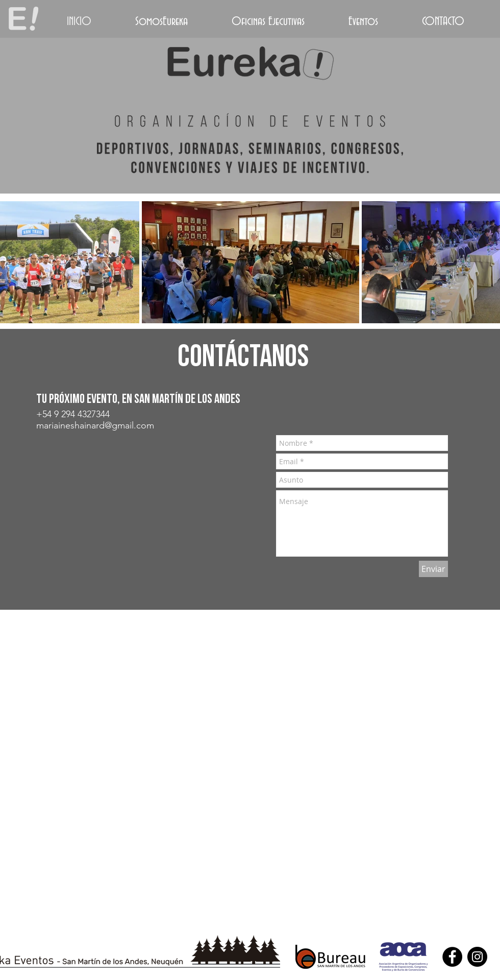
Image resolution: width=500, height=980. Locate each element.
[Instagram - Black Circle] (477, 957)
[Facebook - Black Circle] (452, 957)
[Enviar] (433, 569)
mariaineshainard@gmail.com (95, 425)
